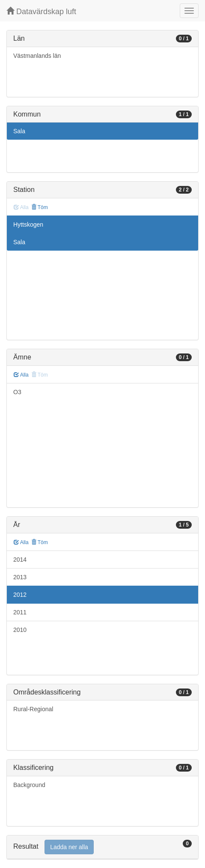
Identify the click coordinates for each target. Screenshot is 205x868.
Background (29, 785)
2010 (20, 630)
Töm (40, 207)
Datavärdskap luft (41, 11)
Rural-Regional (33, 709)
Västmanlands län (37, 56)
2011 (20, 612)
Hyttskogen (28, 224)
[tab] (102, 847)
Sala (19, 131)
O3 (17, 392)
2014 (20, 560)
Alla (21, 375)
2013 (20, 577)
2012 (20, 595)
